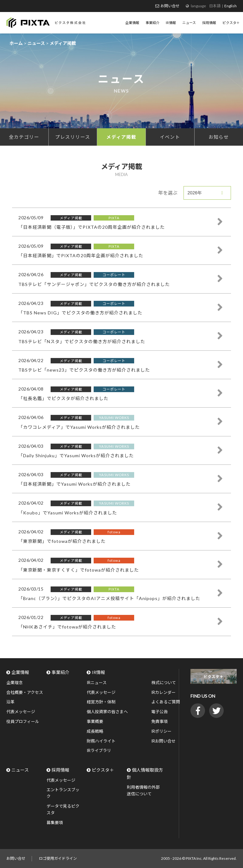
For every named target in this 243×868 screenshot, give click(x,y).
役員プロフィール (23, 721)
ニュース (20, 770)
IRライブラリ (99, 750)
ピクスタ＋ (103, 770)
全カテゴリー (24, 137)
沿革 (10, 702)
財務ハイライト (101, 741)
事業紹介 (60, 672)
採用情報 (60, 770)
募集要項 (55, 822)
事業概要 (95, 721)
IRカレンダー (163, 692)
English (231, 6)
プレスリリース (73, 137)
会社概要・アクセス (25, 692)
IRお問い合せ (163, 741)
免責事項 (159, 721)
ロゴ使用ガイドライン (58, 858)
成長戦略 (95, 731)
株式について (164, 683)
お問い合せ (170, 6)
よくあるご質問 (166, 702)
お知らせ (219, 137)
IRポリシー (161, 731)
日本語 (215, 6)
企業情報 (20, 672)
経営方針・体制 (101, 702)
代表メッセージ (21, 712)
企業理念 (15, 683)
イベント (170, 137)
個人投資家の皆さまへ (107, 712)
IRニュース (97, 683)
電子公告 (159, 712)
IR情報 (98, 672)
